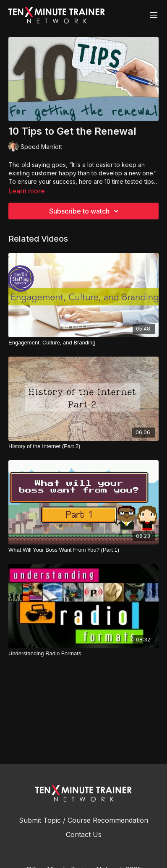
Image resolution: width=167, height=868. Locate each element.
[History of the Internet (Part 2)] (83, 446)
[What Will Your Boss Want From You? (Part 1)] (83, 550)
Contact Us (84, 834)
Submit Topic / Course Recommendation (83, 820)
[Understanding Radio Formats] (83, 654)
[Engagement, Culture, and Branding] (83, 343)
